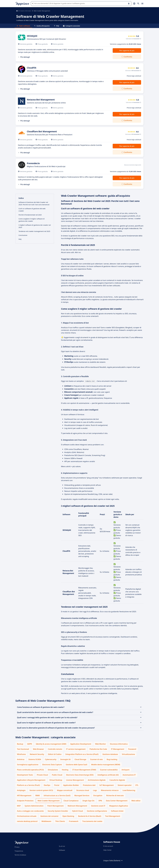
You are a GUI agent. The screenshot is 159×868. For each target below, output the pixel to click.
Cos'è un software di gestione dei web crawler (32, 210)
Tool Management (113, 816)
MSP (19, 806)
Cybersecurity (51, 759)
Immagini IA (65, 759)
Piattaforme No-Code (98, 749)
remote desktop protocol (27, 821)
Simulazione (53, 769)
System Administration (34, 806)
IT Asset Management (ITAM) (84, 769)
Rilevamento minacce (110, 790)
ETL (137, 785)
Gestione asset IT (98, 806)
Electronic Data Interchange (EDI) (80, 775)
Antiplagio (21, 790)
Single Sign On (88, 800)
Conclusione (23, 235)
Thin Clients (60, 821)
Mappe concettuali (65, 790)
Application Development (81, 744)
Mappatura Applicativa (119, 806)
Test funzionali (23, 749)
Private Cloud (42, 775)
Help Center (107, 850)
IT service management (76, 749)
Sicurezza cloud (83, 790)
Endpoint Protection (25, 800)
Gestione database (110, 754)
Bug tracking (112, 759)
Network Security (37, 754)
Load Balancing (129, 790)
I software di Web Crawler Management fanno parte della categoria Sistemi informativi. (47, 20)
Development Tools (25, 775)
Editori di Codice (55, 754)
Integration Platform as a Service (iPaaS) (82, 754)
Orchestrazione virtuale (27, 816)
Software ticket (117, 811)
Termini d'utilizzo (20, 855)
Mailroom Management (77, 806)
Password (132, 749)
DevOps (47, 785)
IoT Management (107, 785)
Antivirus (21, 759)
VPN (100, 800)
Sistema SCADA (35, 759)
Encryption (98, 795)
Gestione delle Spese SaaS (77, 764)
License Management (75, 780)
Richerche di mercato (115, 795)
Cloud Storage (80, 759)
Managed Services (82, 795)
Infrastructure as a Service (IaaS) (57, 795)
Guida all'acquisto (42, 26)
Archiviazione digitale (97, 780)
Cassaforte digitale (117, 780)
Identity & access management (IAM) (51, 744)
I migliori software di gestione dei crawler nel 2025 (35, 226)
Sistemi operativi (125, 785)
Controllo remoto (55, 749)
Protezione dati (89, 785)
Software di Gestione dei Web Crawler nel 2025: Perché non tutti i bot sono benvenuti (34, 203)
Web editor (136, 800)
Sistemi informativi (26, 11)
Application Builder (71, 785)
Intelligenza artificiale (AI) (108, 775)
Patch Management (56, 806)
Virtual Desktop (56, 780)
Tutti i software (23, 26)
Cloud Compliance (71, 800)
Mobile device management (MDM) (106, 764)
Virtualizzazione (128, 754)
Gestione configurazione (97, 811)
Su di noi (62, 846)
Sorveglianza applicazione (28, 764)
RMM (38, 795)
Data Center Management (117, 800)
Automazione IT (129, 775)
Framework (74, 821)
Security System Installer (58, 811)
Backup (20, 744)
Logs (95, 790)
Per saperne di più (127, 51)
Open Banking (68, 816)
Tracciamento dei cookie (92, 821)
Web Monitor (100, 744)
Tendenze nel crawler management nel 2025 (34, 231)
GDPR (30, 744)
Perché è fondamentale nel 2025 (30, 215)
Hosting (65, 769)
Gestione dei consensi (49, 816)
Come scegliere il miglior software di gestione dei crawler (32, 220)
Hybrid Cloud (77, 811)
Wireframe (21, 754)
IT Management (118, 749)
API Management (24, 795)
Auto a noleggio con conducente (30, 811)
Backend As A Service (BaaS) (90, 816)
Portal (57, 785)
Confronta (128, 57)
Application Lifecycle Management (31, 780)
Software (62, 850)
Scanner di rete (96, 759)
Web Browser (38, 749)
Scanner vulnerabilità (109, 769)
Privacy (17, 847)
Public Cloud (57, 775)
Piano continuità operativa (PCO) (30, 769)
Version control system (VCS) (41, 790)
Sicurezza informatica (119, 744)
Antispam (126, 769)
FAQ (56, 26)
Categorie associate (72, 26)
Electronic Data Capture (52, 764)
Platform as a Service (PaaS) (28, 785)
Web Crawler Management (48, 800)
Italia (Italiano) (116, 860)
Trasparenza (19, 851)
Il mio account (108, 846)
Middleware (46, 821)
